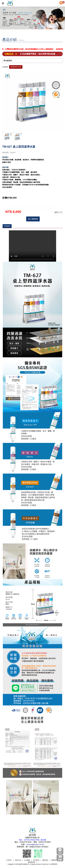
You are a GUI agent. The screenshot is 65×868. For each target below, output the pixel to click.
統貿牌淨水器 (16, 67)
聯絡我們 (54, 860)
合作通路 (27, 860)
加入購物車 (33, 219)
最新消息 (45, 860)
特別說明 (7, 226)
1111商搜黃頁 (53, 864)
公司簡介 (9, 860)
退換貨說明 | (32, 862)
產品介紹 (18, 860)
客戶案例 (36, 860)
